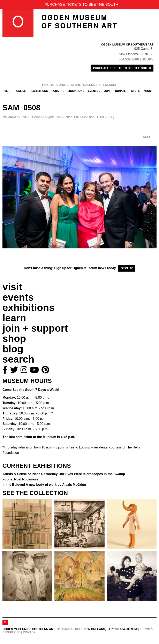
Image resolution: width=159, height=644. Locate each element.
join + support (35, 328)
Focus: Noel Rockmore (20, 479)
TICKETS (48, 85)
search (18, 359)
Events (94, 91)
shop (14, 338)
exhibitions (28, 308)
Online (22, 91)
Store (136, 91)
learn (14, 318)
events (18, 297)
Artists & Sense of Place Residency (64, 474)
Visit (9, 91)
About (149, 91)
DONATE (63, 85)
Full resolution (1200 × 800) (94, 117)
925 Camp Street (70, 629)
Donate (121, 91)
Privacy (29, 632)
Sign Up (127, 268)
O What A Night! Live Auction (51, 117)
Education (76, 91)
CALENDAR (92, 85)
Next (149, 137)
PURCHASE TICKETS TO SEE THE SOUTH (122, 68)
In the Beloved (44, 485)
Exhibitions (41, 91)
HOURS (147, 59)
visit (12, 287)
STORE (76, 85)
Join (108, 91)
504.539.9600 (129, 59)
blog (13, 349)
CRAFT (59, 91)
